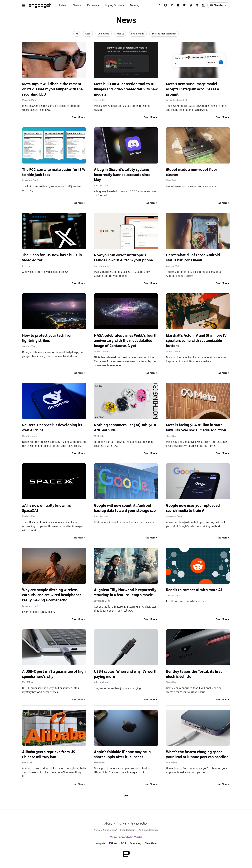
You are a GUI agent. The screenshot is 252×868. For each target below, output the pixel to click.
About (108, 824)
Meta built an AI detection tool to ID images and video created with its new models (126, 89)
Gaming (135, 5)
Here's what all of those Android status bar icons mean (193, 258)
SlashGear (151, 843)
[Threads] (191, 5)
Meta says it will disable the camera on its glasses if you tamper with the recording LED (52, 89)
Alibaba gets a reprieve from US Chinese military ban (49, 755)
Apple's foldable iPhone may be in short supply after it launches (122, 755)
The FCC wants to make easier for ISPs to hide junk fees (54, 172)
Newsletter (219, 5)
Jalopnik (100, 843)
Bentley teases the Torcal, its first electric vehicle (194, 674)
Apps (88, 34)
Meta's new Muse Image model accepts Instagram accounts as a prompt (192, 89)
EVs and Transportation (164, 34)
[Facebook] (159, 5)
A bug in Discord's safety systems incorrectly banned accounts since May (122, 175)
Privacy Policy (139, 824)
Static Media (110, 830)
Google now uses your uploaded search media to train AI (193, 508)
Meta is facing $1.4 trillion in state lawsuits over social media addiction (196, 428)
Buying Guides (114, 5)
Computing (104, 34)
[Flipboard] (184, 5)
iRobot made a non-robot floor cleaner (192, 172)
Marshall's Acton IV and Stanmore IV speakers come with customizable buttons (196, 341)
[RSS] (203, 5)
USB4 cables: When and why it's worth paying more (126, 674)
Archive (121, 824)
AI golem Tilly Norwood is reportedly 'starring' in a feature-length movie (125, 593)
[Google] (197, 5)
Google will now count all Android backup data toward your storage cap (125, 508)
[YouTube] (178, 5)
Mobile (120, 34)
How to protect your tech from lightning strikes (48, 338)
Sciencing (135, 843)
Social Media (138, 34)
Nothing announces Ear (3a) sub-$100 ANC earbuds (126, 428)
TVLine (113, 843)
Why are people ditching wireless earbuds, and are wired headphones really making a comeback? (52, 595)
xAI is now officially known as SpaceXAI (46, 508)
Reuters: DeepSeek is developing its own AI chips (52, 428)
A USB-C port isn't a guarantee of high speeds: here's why (54, 674)
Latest (63, 5)
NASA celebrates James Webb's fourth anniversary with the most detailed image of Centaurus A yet (126, 341)
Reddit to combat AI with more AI (194, 590)
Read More (78, 117)
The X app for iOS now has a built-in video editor (52, 258)
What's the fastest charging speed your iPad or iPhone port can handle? (197, 755)
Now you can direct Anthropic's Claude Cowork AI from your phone (123, 258)
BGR (124, 843)
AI (77, 34)
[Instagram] (166, 5)
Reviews (92, 5)
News (76, 5)
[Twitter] (172, 5)
